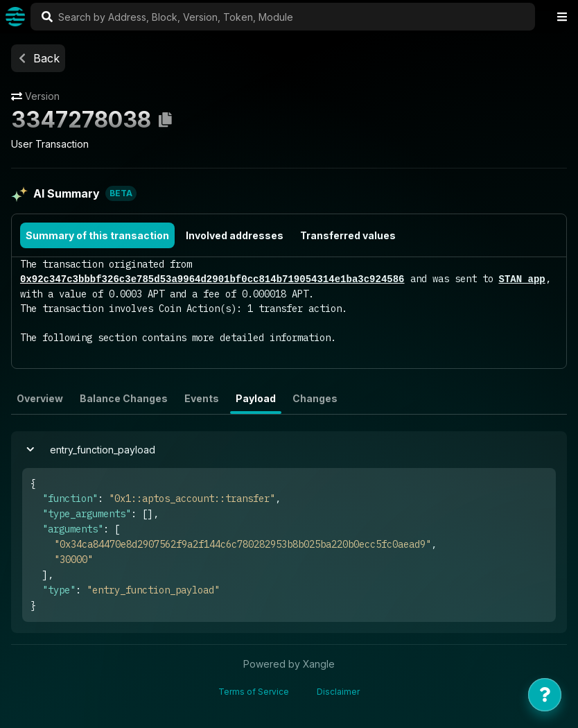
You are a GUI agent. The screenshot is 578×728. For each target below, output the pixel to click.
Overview (40, 398)
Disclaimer (338, 692)
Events (202, 398)
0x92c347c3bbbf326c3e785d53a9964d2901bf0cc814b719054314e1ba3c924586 (212, 279)
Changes (315, 398)
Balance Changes (124, 398)
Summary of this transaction (97, 235)
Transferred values (348, 235)
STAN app (522, 279)
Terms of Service (254, 692)
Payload (256, 398)
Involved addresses (235, 235)
